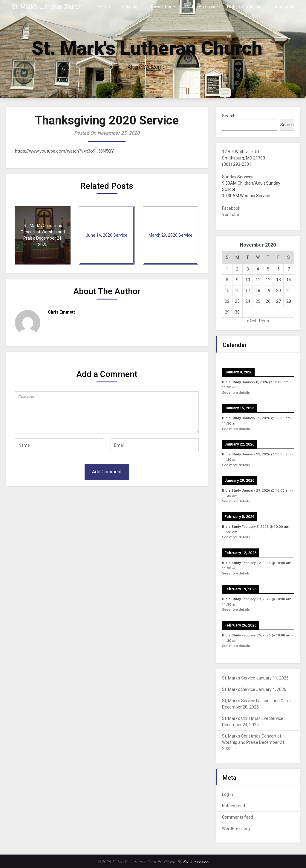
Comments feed (238, 817)
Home (104, 7)
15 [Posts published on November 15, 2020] (227, 291)
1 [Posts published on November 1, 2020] (227, 269)
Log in (228, 794)
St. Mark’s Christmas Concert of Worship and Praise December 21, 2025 (254, 742)
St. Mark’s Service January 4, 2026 (254, 689)
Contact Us (284, 7)
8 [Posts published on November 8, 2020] (227, 280)
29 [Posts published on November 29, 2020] (227, 312)
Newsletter (161, 7)
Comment (107, 413)
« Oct (252, 321)
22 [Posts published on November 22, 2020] (227, 301)
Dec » (264, 321)
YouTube (231, 215)
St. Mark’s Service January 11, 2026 (255, 678)
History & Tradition (244, 7)
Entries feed (234, 806)
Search (229, 116)
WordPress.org (236, 829)
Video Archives (201, 7)
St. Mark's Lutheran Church (47, 7)
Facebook (231, 208)
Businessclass (196, 862)
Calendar (130, 7)
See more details (236, 393)
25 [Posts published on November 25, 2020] (258, 301)
